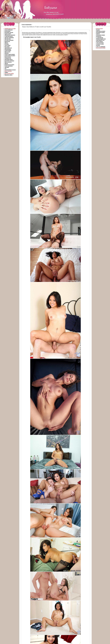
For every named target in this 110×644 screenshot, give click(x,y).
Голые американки (27, 25)
